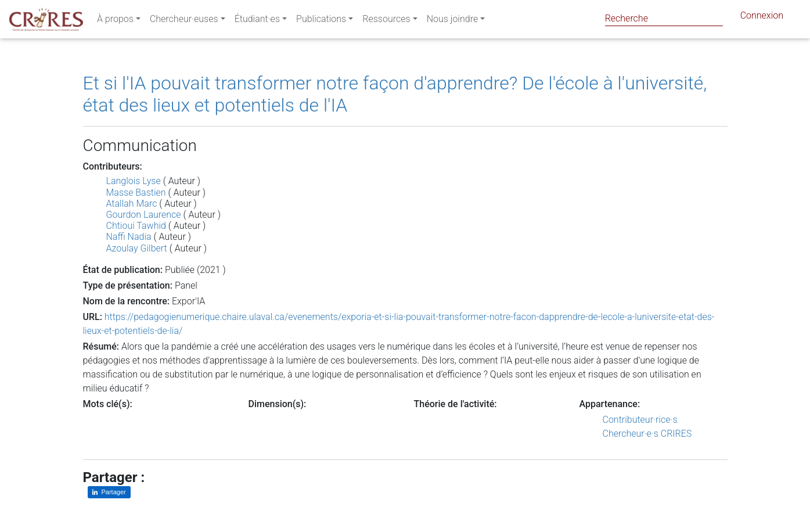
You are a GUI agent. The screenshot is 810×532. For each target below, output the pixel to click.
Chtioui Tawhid (136, 226)
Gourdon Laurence (144, 215)
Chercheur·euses (184, 21)
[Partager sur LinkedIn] (109, 492)
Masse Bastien (136, 193)
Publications (321, 21)
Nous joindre (453, 21)
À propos (115, 21)
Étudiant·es (257, 21)
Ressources (386, 21)
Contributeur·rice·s (640, 420)
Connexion (762, 18)
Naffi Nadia (129, 237)
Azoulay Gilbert (137, 248)
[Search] (664, 18)
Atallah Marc (132, 204)
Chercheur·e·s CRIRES (647, 434)
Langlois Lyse (134, 181)
